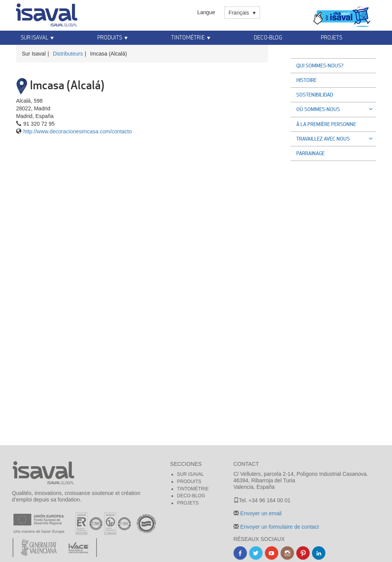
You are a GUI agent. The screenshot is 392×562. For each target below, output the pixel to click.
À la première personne (326, 124)
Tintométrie (188, 37)
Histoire (306, 80)
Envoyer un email (260, 513)
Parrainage (310, 153)
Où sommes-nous (336, 109)
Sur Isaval (34, 37)
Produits (110, 37)
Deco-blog (268, 37)
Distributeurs (68, 54)
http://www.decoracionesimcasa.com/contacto (78, 131)
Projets (332, 37)
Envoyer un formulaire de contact (279, 527)
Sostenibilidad (315, 95)
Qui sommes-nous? (320, 66)
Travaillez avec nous (336, 139)
